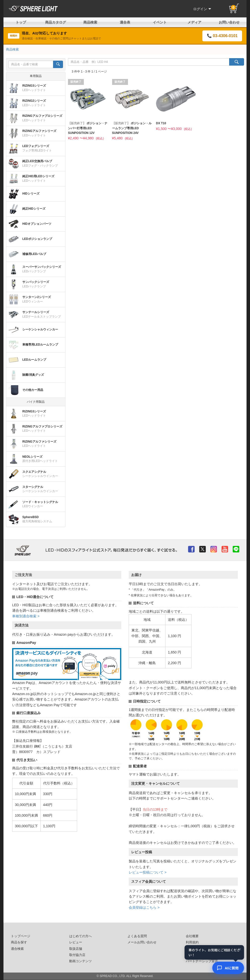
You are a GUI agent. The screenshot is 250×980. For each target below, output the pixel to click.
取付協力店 (77, 955)
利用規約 (192, 942)
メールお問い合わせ (142, 942)
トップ (21, 22)
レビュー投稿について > (148, 872)
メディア (194, 22)
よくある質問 (137, 936)
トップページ (21, 936)
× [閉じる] (240, 949)
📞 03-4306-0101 (222, 36)
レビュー (76, 942)
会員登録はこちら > (144, 907)
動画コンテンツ (80, 961)
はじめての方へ (80, 936)
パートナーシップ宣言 (202, 961)
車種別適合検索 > (26, 616)
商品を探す (19, 942)
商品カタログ (56, 22)
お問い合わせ (229, 22)
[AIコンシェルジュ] (228, 968)
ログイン (202, 9)
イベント (160, 22)
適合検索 (17, 949)
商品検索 (90, 22)
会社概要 (192, 936)
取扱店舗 (76, 949)
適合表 (125, 22)
